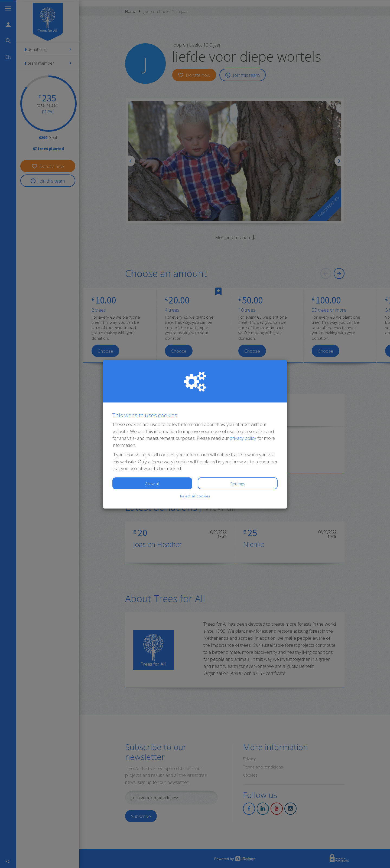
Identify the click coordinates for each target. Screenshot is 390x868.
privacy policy (243, 438)
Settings (238, 483)
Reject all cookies (195, 496)
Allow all (152, 483)
